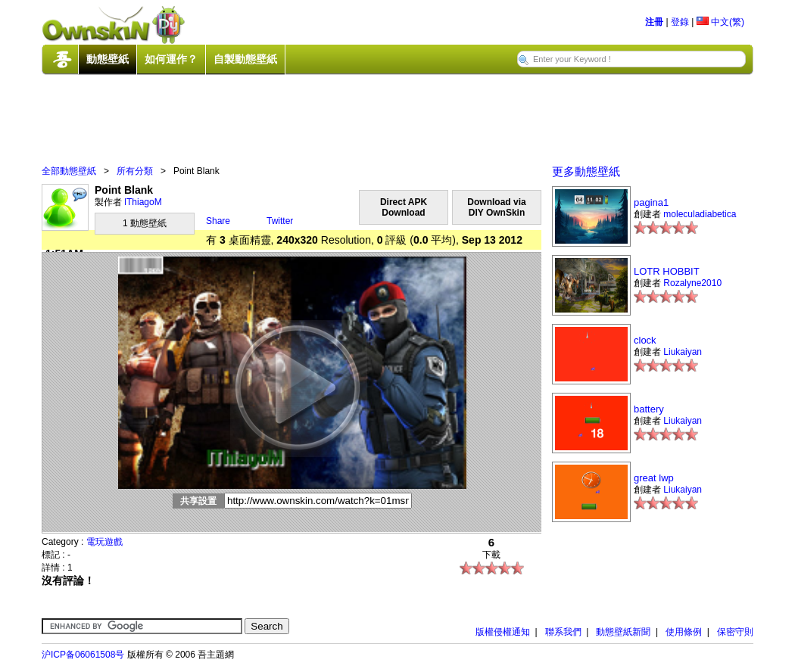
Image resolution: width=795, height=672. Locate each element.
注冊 (654, 22)
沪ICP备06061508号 (83, 655)
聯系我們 (563, 632)
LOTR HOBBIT (667, 271)
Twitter (280, 221)
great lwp (654, 478)
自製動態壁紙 (245, 59)
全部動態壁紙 (69, 171)
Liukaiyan (683, 352)
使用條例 (684, 632)
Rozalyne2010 (692, 283)
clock (645, 340)
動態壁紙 (108, 59)
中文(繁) (720, 22)
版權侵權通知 (503, 632)
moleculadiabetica (700, 214)
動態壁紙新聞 (623, 632)
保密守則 (735, 632)
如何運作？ (171, 59)
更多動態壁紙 (586, 171)
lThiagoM (143, 202)
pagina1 (651, 202)
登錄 (680, 22)
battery (649, 409)
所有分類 (135, 171)
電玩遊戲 (104, 542)
